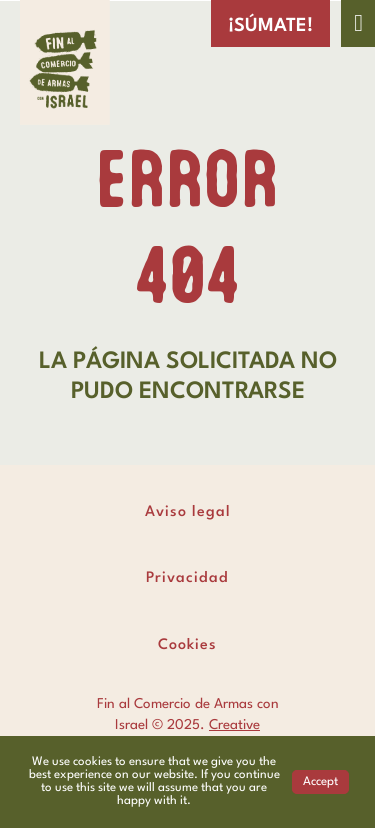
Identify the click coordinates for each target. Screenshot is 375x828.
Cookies (187, 645)
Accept (320, 782)
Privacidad (187, 578)
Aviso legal (188, 512)
